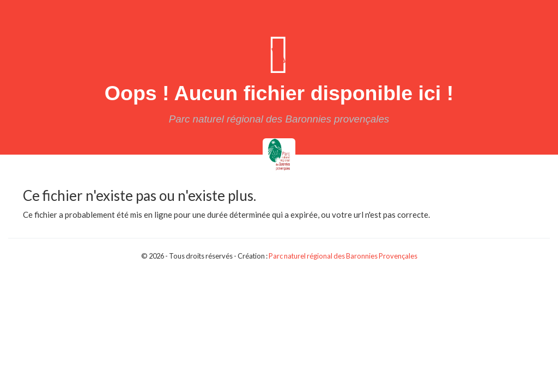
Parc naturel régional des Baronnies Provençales (343, 256)
